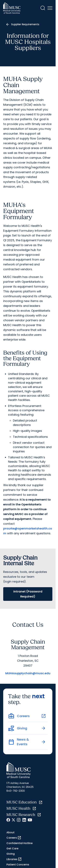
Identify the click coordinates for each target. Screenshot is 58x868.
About (10, 832)
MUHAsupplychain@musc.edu (28, 673)
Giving (11, 854)
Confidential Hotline (19, 843)
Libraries (14, 859)
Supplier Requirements (25, 24)
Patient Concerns (18, 865)
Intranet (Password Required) (28, 594)
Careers (14, 838)
